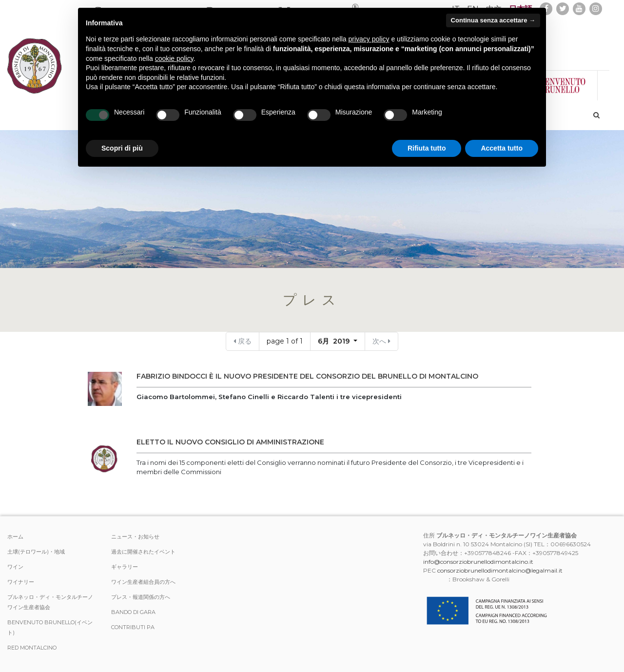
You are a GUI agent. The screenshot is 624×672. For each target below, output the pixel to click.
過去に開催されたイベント (143, 552)
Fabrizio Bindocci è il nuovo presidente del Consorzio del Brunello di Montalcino (307, 376)
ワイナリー (21, 582)
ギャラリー (125, 567)
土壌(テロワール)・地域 (36, 552)
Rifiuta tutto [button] (427, 148)
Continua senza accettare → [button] (493, 20)
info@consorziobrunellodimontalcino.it (478, 562)
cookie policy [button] (174, 58)
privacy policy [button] (369, 39)
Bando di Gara (133, 612)
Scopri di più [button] (122, 148)
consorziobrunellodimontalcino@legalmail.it (500, 570)
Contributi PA (133, 627)
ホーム (15, 537)
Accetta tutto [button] (502, 148)
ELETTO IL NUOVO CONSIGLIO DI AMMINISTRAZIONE (230, 442)
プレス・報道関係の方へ (141, 597)
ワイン (15, 567)
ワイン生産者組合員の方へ (143, 582)
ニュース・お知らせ (135, 537)
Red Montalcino (32, 648)
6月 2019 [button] (335, 341)
